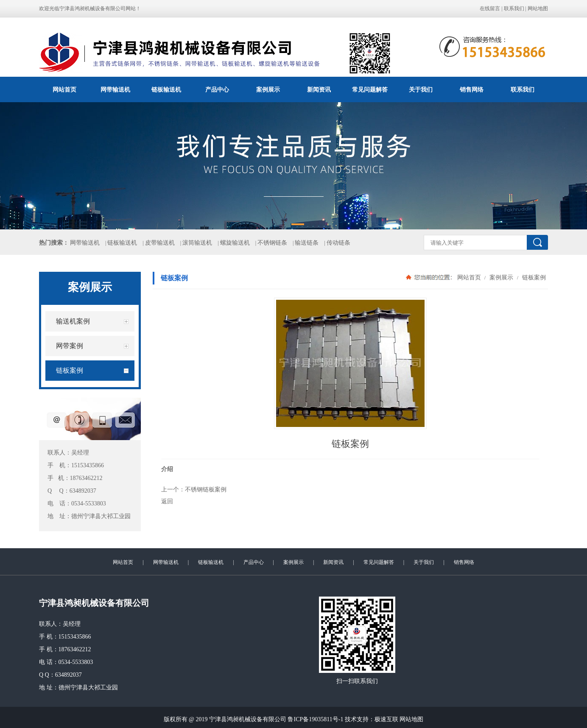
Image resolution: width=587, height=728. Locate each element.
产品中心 (217, 89)
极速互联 (386, 719)
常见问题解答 (370, 89)
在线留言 (490, 8)
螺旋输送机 (235, 243)
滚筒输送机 (197, 243)
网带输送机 (115, 89)
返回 (167, 501)
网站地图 (538, 8)
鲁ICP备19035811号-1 (315, 719)
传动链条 (338, 243)
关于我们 (421, 89)
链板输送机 (166, 89)
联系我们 (514, 8)
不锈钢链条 (272, 243)
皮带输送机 (160, 243)
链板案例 (533, 277)
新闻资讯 (319, 89)
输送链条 (307, 243)
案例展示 (268, 89)
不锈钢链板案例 (206, 489)
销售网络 (472, 89)
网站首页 (64, 89)
